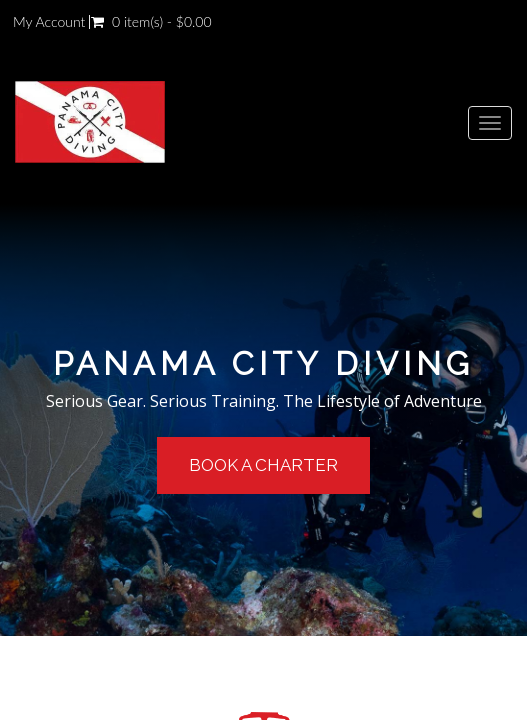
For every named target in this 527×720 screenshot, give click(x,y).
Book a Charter (263, 465)
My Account (49, 22)
